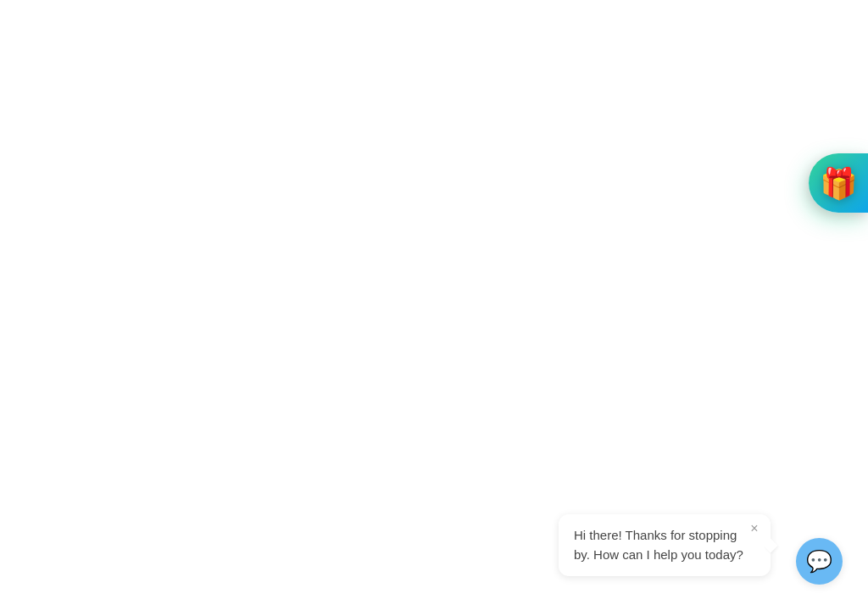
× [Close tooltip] (754, 528)
